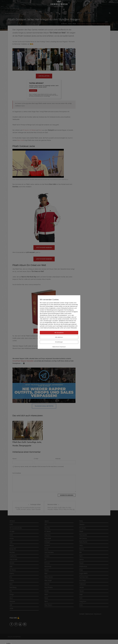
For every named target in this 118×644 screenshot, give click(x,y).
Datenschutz (56, 347)
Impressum (63, 347)
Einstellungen (59, 342)
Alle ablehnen (59, 337)
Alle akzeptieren (59, 333)
